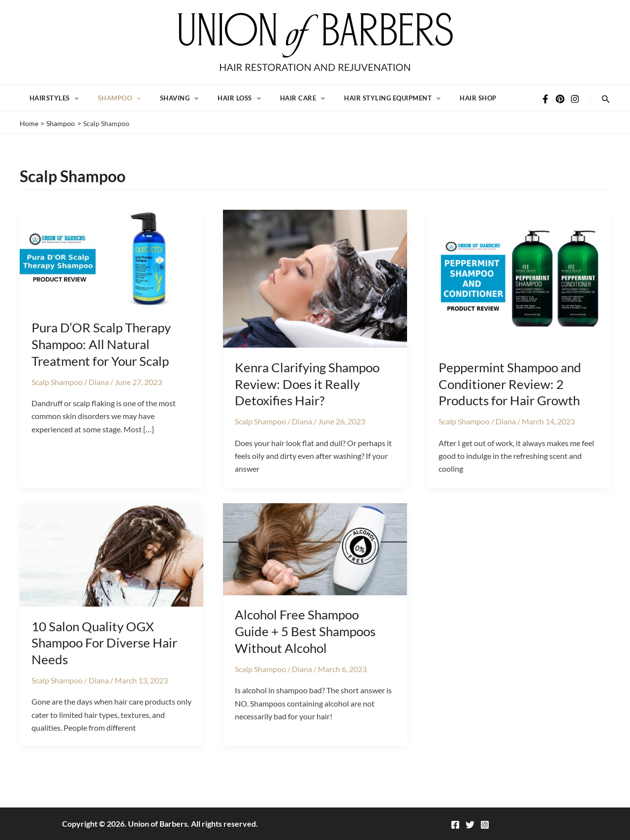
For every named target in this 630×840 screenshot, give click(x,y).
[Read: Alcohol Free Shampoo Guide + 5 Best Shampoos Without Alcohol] (315, 562)
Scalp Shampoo (57, 395)
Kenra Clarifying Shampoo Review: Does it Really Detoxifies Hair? (307, 397)
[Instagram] (575, 106)
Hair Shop (449, 105)
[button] (72, 105)
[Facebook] (545, 106)
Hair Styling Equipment (368, 105)
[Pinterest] (560, 106)
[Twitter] (470, 825)
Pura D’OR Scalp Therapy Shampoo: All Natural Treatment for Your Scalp (101, 358)
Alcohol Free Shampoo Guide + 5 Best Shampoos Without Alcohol (305, 645)
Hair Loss (223, 105)
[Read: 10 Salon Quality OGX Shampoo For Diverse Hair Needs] (111, 567)
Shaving (168, 105)
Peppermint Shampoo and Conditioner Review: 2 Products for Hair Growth (510, 397)
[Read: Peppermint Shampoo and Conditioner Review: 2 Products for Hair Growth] (519, 291)
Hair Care (282, 105)
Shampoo (112, 105)
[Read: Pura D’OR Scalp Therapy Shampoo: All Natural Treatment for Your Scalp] (111, 271)
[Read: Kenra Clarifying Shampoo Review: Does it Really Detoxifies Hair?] (315, 291)
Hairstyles (52, 105)
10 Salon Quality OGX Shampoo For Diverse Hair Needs (104, 656)
